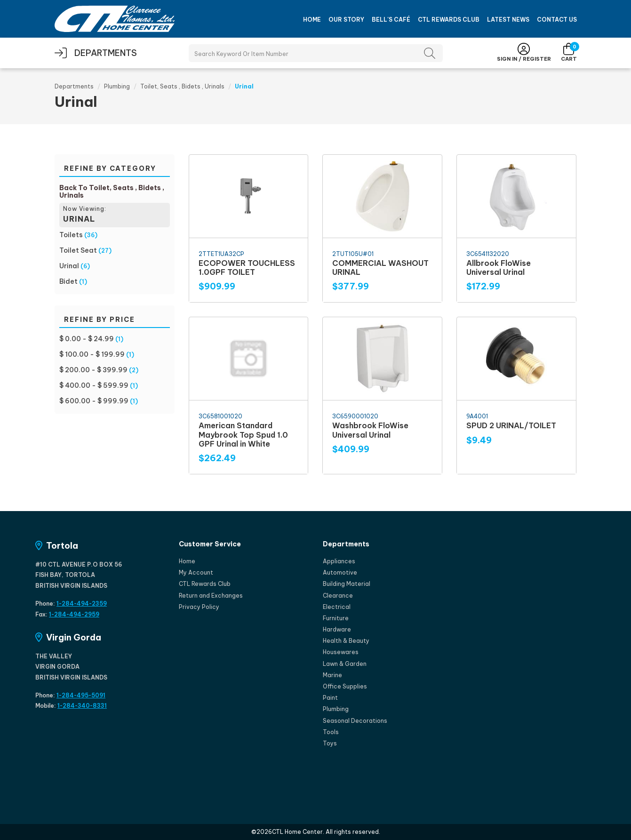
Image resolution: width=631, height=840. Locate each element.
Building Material (347, 584)
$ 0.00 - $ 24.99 (87, 339)
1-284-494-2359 (82, 604)
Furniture (336, 618)
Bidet (68, 281)
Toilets (71, 235)
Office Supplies (345, 686)
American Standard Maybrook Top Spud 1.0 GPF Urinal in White (243, 434)
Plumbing (117, 86)
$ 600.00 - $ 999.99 (94, 401)
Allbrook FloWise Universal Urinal (499, 268)
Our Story (346, 20)
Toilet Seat (78, 250)
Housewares (341, 652)
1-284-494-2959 (74, 614)
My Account (196, 572)
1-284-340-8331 (82, 706)
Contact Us (557, 20)
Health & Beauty (346, 641)
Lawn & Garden (345, 664)
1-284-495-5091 (81, 695)
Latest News (508, 20)
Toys (330, 743)
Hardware (337, 629)
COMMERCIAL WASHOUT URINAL (380, 268)
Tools (331, 732)
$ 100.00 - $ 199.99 (92, 354)
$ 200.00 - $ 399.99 (93, 370)
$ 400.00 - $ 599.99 (94, 385)
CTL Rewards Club (449, 20)
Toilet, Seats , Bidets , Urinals (182, 86)
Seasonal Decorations (355, 721)
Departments (74, 86)
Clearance (338, 596)
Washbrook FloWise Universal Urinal (370, 430)
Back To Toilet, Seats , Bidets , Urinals (112, 192)
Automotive (340, 572)
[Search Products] (316, 53)
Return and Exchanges (211, 596)
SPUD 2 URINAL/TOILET (511, 425)
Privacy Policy (199, 607)
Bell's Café (391, 20)
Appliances (339, 561)
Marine (332, 675)
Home (312, 20)
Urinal (69, 266)
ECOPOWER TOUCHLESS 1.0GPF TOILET (247, 268)
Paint (330, 698)
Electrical (337, 607)
